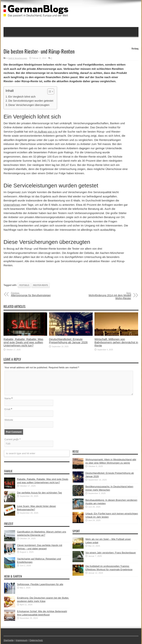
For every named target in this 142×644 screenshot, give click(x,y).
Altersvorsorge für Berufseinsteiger (34, 294)
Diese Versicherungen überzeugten (29, 105)
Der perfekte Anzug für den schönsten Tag (39, 493)
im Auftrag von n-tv (46, 132)
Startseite (9, 640)
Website (9, 420)
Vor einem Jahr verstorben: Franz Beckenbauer (111, 553)
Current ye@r (12, 439)
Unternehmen (12, 205)
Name (8, 398)
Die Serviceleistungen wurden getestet (31, 101)
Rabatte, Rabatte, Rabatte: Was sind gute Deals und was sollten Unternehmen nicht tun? (23, 342)
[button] (49, 91)
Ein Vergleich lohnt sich (22, 97)
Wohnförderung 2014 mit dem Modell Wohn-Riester (108, 296)
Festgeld (24, 285)
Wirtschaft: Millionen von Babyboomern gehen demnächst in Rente (116, 342)
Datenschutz (36, 640)
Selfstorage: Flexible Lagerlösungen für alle (40, 584)
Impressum (22, 640)
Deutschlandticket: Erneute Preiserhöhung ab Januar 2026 (68, 341)
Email (7, 409)
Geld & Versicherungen (18, 58)
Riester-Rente (41, 285)
